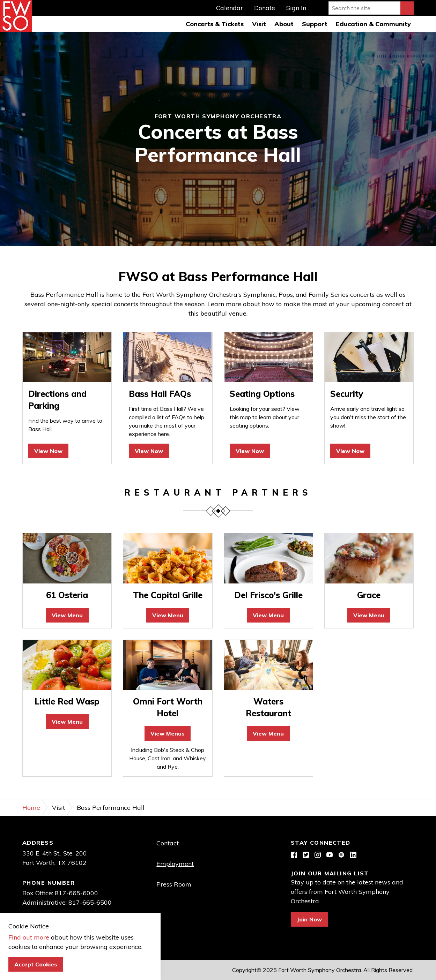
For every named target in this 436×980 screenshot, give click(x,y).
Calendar (230, 8)
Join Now (309, 919)
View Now (48, 451)
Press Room (174, 884)
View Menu (67, 615)
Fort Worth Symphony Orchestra (16, 16)
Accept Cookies (36, 964)
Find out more (29, 937)
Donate (265, 8)
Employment (175, 864)
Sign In (296, 8)
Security (347, 394)
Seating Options (262, 394)
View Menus (168, 733)
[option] (218, 139)
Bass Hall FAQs (160, 394)
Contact (168, 843)
